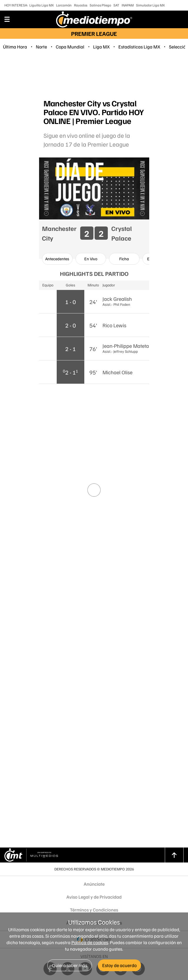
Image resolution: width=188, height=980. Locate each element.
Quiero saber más (70, 965)
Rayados (81, 5)
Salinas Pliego (100, 5)
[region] (94, 75)
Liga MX (101, 47)
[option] (57, 259)
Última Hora (15, 47)
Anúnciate (94, 884)
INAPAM (128, 5)
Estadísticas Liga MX (139, 47)
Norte (41, 47)
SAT (116, 5)
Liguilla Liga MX (42, 5)
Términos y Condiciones (94, 910)
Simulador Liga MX (150, 5)
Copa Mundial (70, 47)
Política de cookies (90, 942)
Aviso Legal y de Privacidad (94, 897)
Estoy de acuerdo (119, 965)
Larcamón (64, 5)
